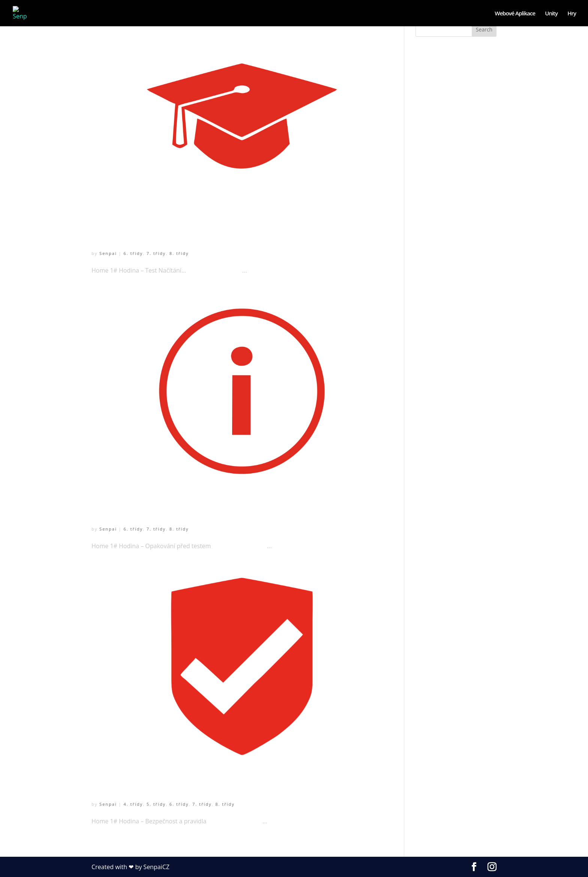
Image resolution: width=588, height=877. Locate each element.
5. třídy (156, 804)
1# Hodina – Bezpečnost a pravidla (196, 784)
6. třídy (133, 253)
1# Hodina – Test (140, 233)
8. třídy (179, 253)
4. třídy (133, 804)
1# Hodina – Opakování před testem (199, 508)
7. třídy (156, 253)
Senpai (108, 253)
